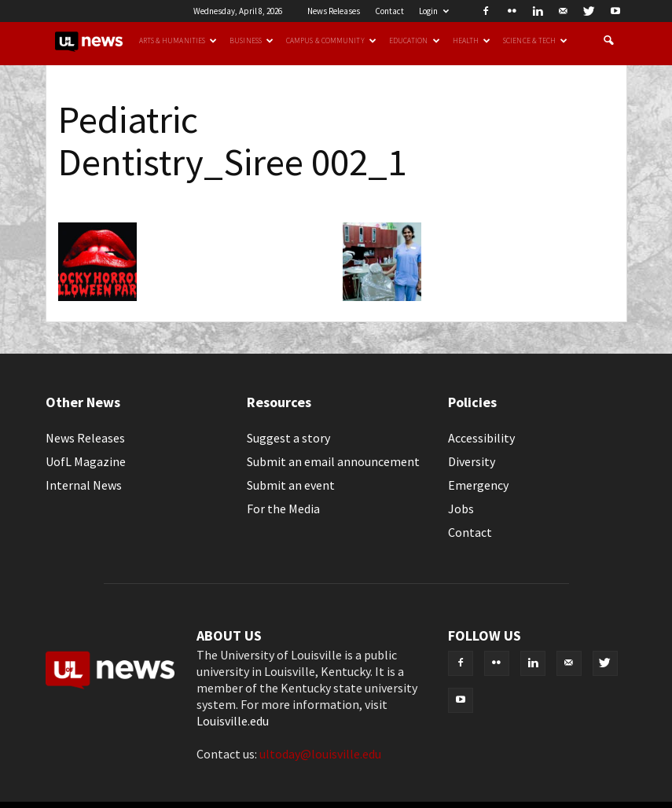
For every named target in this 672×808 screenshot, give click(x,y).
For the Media (283, 509)
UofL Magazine (86, 461)
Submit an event (291, 485)
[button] (608, 41)
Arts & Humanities (178, 41)
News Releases (334, 11)
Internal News (84, 485)
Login (434, 11)
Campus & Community (331, 41)
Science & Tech (535, 41)
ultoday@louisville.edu (320, 754)
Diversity (472, 461)
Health (472, 41)
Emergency (478, 485)
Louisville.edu (233, 721)
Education (415, 41)
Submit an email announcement (333, 461)
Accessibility (481, 438)
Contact (389, 11)
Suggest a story (288, 438)
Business (252, 41)
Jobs (461, 509)
